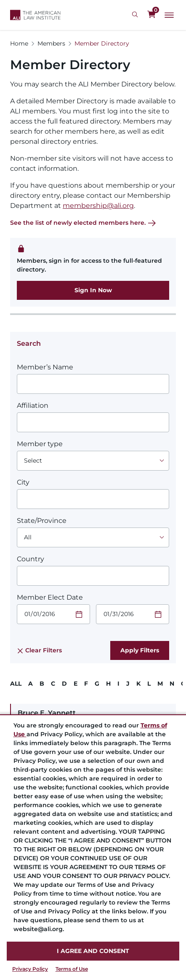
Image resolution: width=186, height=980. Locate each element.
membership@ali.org (98, 206)
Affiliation (33, 405)
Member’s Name (45, 367)
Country (31, 559)
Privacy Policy (30, 969)
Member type (40, 444)
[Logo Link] (35, 15)
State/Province (42, 521)
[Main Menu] (169, 15)
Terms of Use (72, 969)
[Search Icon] (136, 15)
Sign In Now (93, 290)
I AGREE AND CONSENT (93, 951)
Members (51, 43)
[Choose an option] (93, 461)
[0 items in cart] (151, 15)
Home (19, 43)
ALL (16, 684)
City (23, 482)
